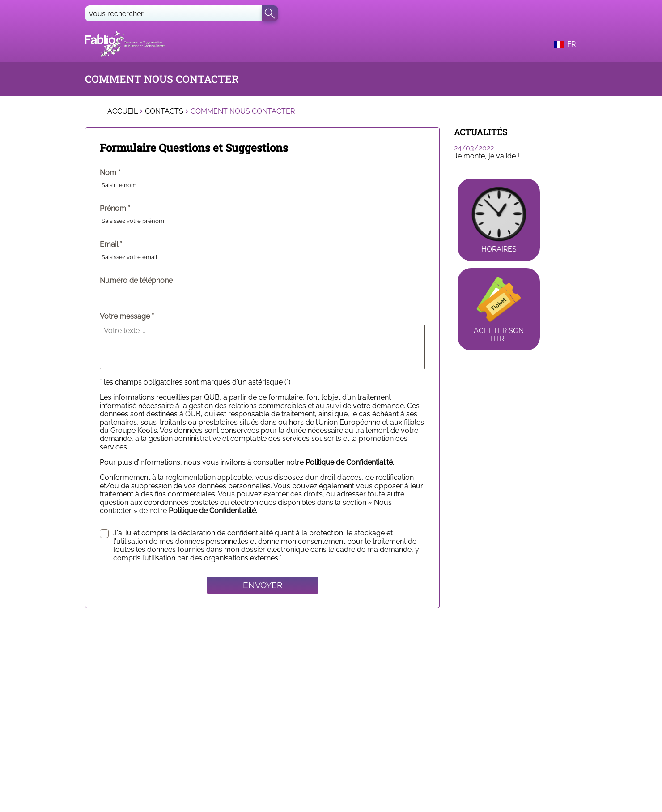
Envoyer (263, 585)
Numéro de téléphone (136, 281)
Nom (128, 173)
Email (129, 244)
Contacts (164, 111)
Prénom (133, 209)
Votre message (125, 316)
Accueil (123, 111)
